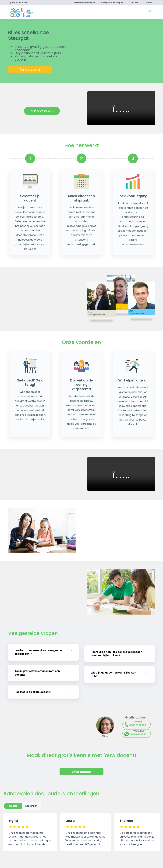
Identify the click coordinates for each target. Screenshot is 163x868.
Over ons (134, 3)
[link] (21, 12)
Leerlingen (31, 805)
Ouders (13, 805)
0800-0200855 (18, 3)
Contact (149, 3)
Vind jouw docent (42, 111)
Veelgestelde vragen (112, 3)
